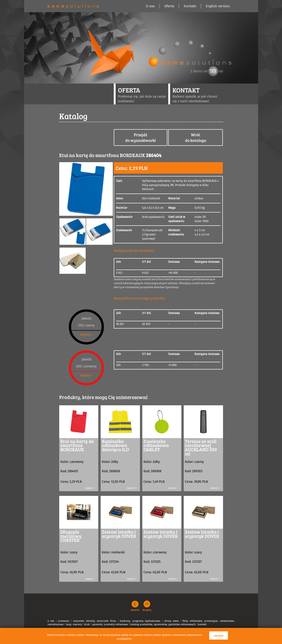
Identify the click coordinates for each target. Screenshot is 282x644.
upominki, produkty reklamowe (110, 624)
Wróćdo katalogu (196, 137)
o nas (51, 621)
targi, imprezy (74, 624)
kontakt (202, 624)
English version (218, 6)
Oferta (169, 6)
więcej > (86, 335)
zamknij (219, 635)
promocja (64, 621)
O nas (150, 6)
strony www (171, 621)
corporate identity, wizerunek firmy (94, 621)
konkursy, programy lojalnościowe (140, 621)
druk (87, 624)
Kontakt (190, 6)
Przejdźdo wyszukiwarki (141, 137)
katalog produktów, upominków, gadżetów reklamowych (163, 624)
